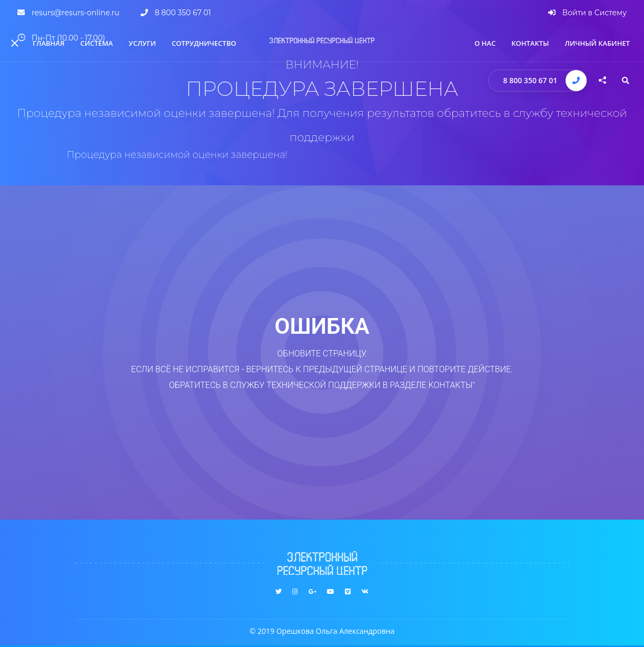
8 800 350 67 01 (531, 80)
